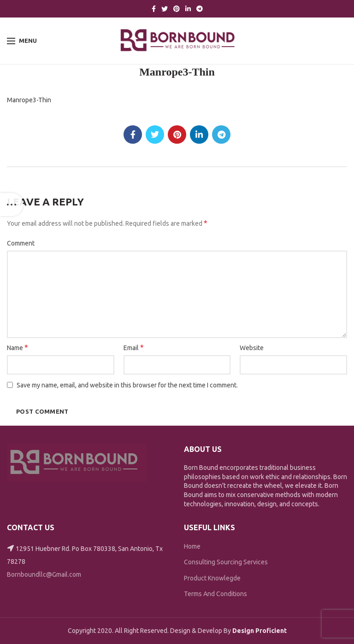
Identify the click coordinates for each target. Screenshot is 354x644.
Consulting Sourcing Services (226, 562)
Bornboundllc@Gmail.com (44, 574)
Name (18, 347)
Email (134, 347)
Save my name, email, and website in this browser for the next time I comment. (127, 385)
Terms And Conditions (215, 594)
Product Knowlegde (212, 578)
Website (252, 348)
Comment (21, 243)
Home (192, 546)
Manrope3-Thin (29, 100)
